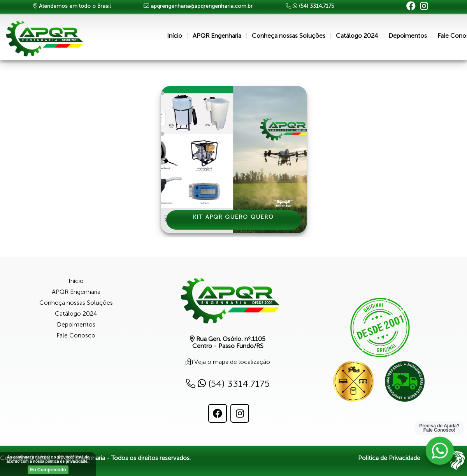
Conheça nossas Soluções (289, 36)
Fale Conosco (76, 335)
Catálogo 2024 (357, 36)
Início (175, 36)
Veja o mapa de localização (231, 362)
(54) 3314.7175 (228, 384)
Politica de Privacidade (389, 458)
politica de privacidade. (67, 461)
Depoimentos (408, 36)
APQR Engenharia (217, 36)
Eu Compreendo (48, 470)
